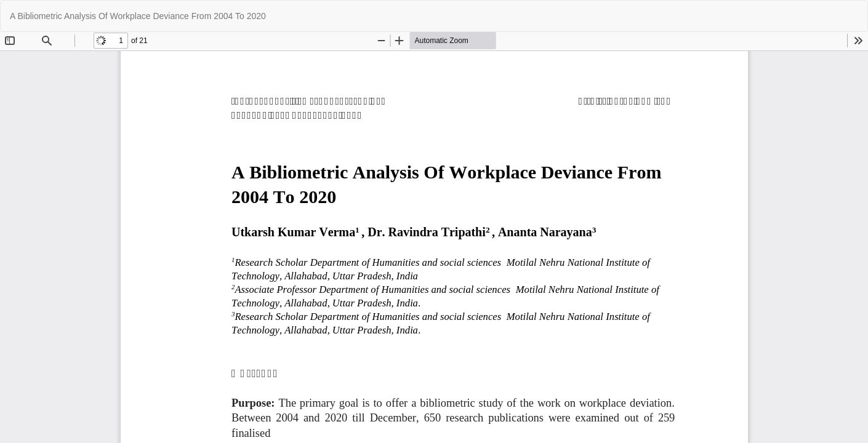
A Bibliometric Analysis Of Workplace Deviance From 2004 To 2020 (138, 16)
